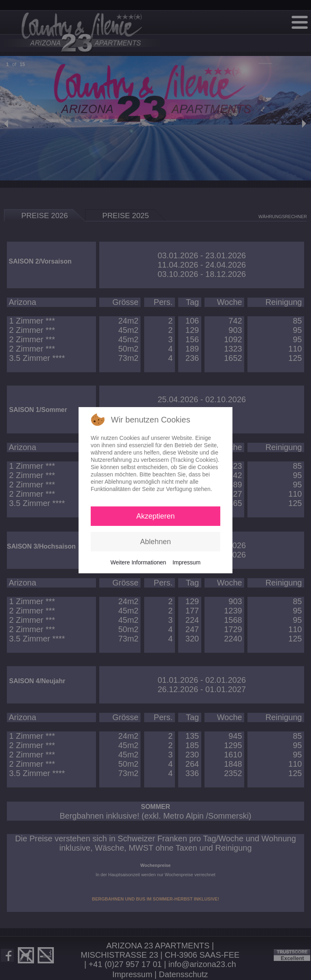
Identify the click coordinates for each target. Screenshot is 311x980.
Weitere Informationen (138, 562)
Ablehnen (155, 542)
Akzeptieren (155, 516)
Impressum (186, 562)
